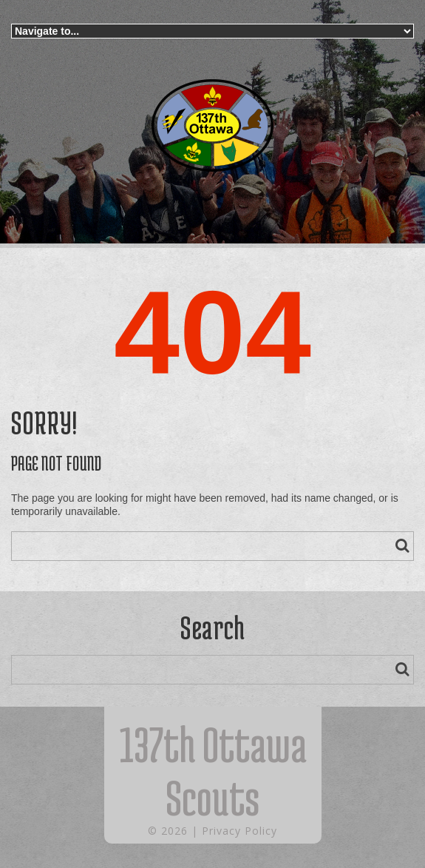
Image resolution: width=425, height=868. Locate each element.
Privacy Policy (239, 831)
